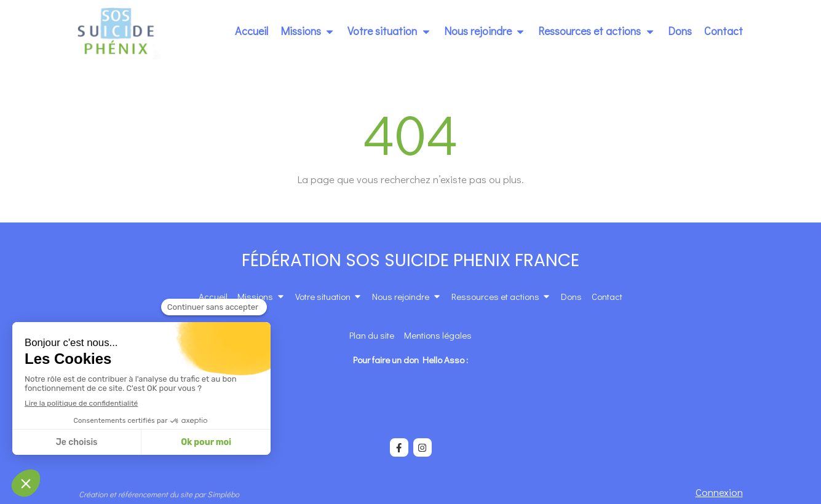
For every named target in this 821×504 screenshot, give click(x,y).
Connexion (719, 492)
